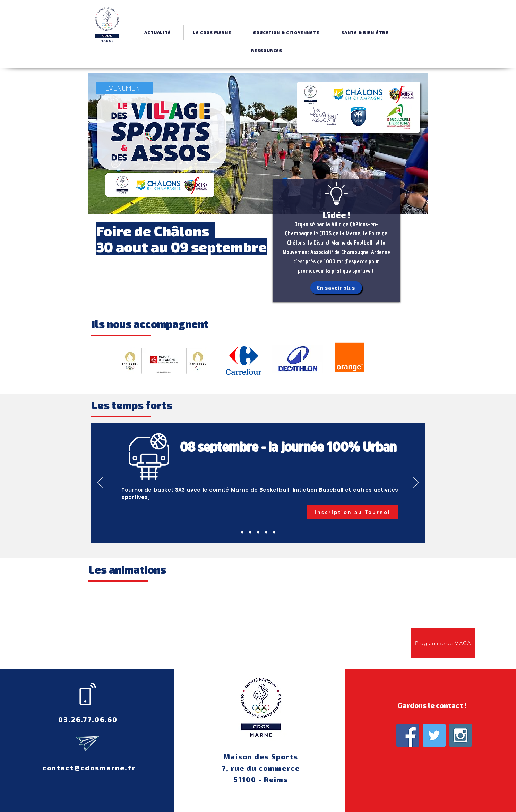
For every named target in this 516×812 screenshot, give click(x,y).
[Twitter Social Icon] (434, 735)
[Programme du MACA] (443, 643)
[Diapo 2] (274, 532)
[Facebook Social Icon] (408, 735)
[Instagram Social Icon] (461, 735)
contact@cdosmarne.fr (89, 768)
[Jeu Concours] (258, 532)
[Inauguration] (250, 532)
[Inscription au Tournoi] (353, 512)
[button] (212, 32)
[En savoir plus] (336, 288)
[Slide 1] (266, 532)
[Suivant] (416, 483)
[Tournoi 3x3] (242, 532)
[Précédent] (100, 483)
